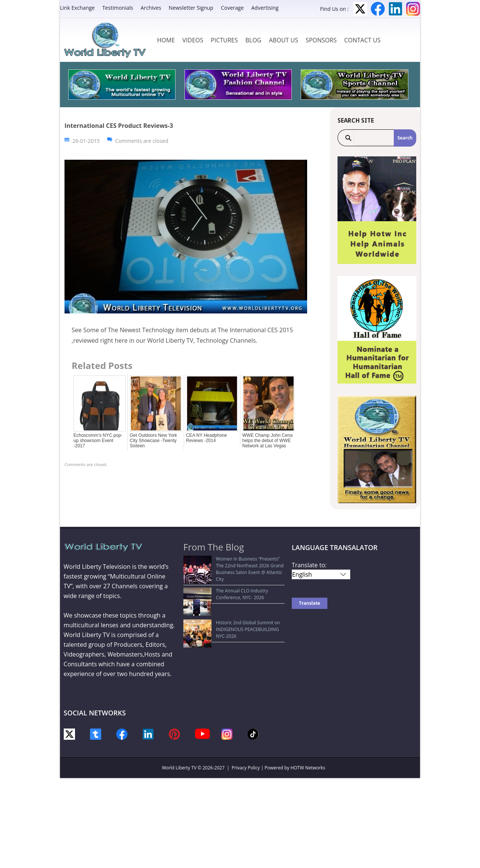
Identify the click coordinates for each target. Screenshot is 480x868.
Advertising (265, 8)
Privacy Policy (246, 768)
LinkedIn (395, 9)
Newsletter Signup (191, 8)
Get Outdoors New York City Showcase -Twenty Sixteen (153, 441)
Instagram (413, 9)
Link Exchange (77, 8)
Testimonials (118, 8)
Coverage (232, 8)
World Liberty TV (179, 768)
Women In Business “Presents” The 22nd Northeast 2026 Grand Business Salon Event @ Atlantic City (232, 566)
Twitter (360, 9)
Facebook (378, 9)
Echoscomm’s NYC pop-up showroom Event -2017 (98, 441)
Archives (151, 8)
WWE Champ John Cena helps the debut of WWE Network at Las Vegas (267, 441)
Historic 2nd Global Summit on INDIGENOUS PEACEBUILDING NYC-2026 (234, 605)
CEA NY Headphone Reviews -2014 (206, 438)
